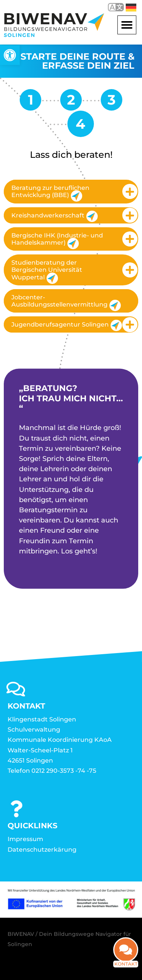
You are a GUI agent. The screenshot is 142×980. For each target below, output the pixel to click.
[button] (127, 25)
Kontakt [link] (126, 968)
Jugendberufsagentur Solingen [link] (65, 325)
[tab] (71, 191)
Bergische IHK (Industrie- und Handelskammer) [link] (57, 240)
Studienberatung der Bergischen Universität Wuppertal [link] (47, 271)
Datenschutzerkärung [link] (42, 850)
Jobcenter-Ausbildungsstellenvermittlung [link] (66, 302)
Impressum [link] (25, 839)
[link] (10, 55)
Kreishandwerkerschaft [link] (55, 216)
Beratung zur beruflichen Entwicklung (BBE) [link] (50, 193)
